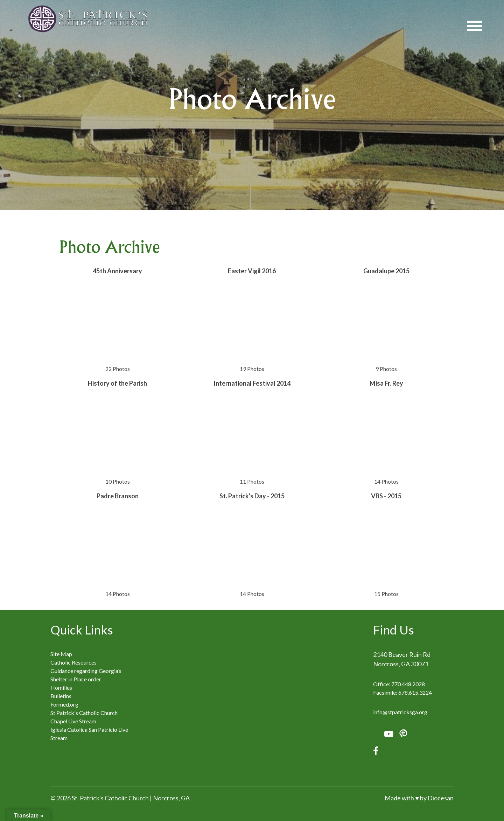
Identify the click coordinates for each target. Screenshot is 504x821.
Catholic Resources (73, 662)
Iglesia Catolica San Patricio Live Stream (89, 734)
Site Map (61, 654)
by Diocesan (437, 798)
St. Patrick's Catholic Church (110, 798)
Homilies (61, 687)
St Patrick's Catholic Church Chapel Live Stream (84, 717)
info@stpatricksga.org (400, 712)
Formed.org (64, 704)
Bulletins (61, 696)
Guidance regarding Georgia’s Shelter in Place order (86, 675)
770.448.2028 (408, 684)
